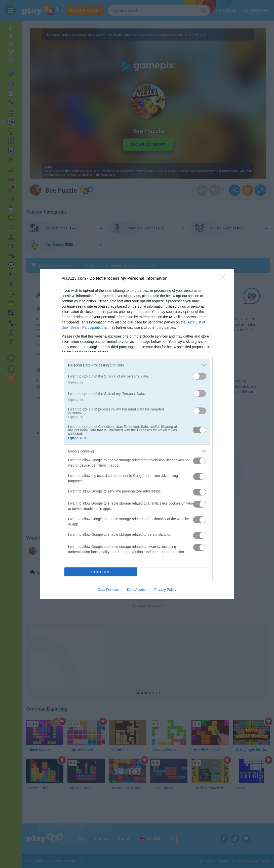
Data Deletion (109, 590)
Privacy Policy (165, 590)
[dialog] (137, 434)
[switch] (200, 376)
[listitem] (137, 365)
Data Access (137, 590)
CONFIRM (101, 572)
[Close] (224, 279)
